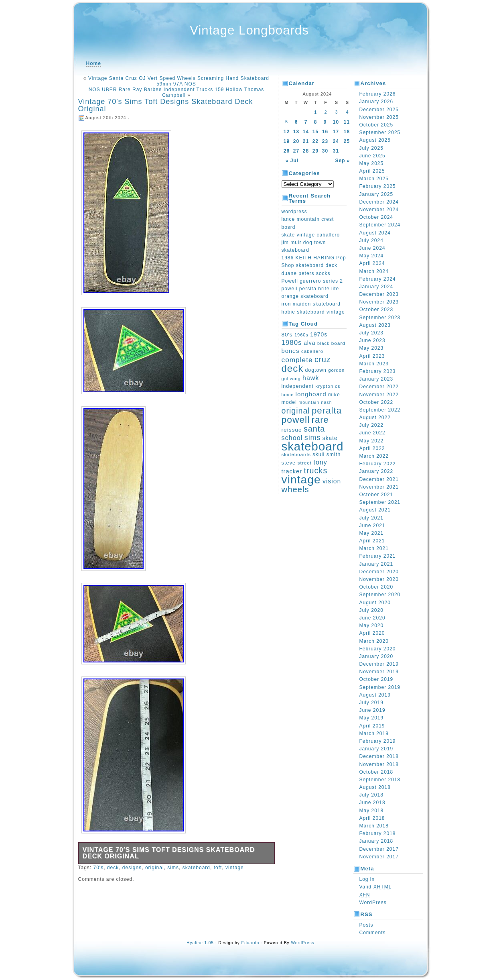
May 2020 (372, 625)
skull (318, 454)
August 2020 (375, 603)
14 (306, 132)
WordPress (373, 903)
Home (94, 63)
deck (113, 868)
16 (325, 132)
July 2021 (371, 518)
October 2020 (376, 587)
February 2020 (378, 649)
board (338, 343)
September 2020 (380, 595)
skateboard (196, 868)
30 (325, 151)
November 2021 (379, 487)
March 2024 (374, 271)
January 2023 (376, 379)
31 (336, 151)
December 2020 (379, 572)
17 (336, 132)
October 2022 (376, 402)
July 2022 (371, 425)
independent (298, 386)
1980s (292, 343)
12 (287, 132)
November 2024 (379, 210)
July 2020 (371, 610)
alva (310, 343)
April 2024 (372, 263)
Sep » (342, 161)
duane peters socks (306, 273)
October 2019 (376, 679)
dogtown (316, 370)
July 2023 (371, 333)
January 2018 (376, 841)
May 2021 (372, 533)
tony (320, 462)
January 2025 (376, 194)
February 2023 (378, 371)
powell (296, 420)
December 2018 (379, 756)
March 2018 (374, 826)
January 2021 (376, 564)
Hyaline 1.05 (200, 943)
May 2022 (372, 441)
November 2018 (379, 764)
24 (336, 141)
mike (334, 395)
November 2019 (379, 672)
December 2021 (379, 479)
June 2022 (372, 433)
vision (332, 481)
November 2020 (379, 579)
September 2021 (380, 502)
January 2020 (376, 656)
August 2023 (375, 325)
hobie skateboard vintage (313, 312)
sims (173, 868)
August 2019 (375, 695)
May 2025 (372, 163)
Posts (366, 925)
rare (320, 420)
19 (287, 141)
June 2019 (372, 710)
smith (334, 454)
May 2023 (372, 348)
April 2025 (372, 171)
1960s (301, 335)
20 (296, 141)
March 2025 (374, 179)
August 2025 (375, 140)
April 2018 (372, 818)
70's (99, 868)
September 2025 (380, 132)
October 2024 (376, 217)
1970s (319, 334)
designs (132, 868)
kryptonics (328, 386)
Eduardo (250, 943)
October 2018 (376, 772)
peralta (327, 411)
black (323, 343)
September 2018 (380, 780)
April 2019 (372, 726)
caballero (312, 351)
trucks (315, 471)
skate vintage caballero (311, 235)
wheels (295, 489)
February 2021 (378, 556)
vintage (235, 868)
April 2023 (372, 356)
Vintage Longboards (249, 30)
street (305, 463)
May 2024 (372, 256)
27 (296, 151)
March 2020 (374, 641)
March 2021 (374, 548)
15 (315, 132)
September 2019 (380, 687)
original (155, 868)
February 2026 (378, 94)
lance (288, 395)
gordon (336, 370)
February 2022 (378, 464)
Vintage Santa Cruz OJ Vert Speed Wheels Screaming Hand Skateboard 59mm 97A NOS (179, 81)
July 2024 (371, 240)
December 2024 (379, 202)
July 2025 (371, 148)
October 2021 (376, 495)
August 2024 (375, 233)
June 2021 (372, 526)
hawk (311, 378)
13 (296, 132)
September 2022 (380, 410)
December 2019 (379, 664)
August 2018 (375, 787)
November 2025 (379, 117)
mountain (309, 402)
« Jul (292, 161)
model (289, 402)
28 (306, 151)
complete (297, 360)
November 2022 (379, 395)
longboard (311, 394)
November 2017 (379, 857)
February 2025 (378, 186)
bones (291, 351)
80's (287, 335)
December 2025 (379, 110)
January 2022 (376, 471)
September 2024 (380, 225)
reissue (292, 430)
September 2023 (380, 318)
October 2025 (376, 125)
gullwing (291, 379)
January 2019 (376, 749)
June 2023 (372, 340)
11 (347, 122)
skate (330, 438)
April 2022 (372, 448)
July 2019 (371, 703)
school (292, 438)
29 (315, 151)
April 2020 (372, 633)
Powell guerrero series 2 (312, 281)
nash (326, 402)
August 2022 (375, 418)
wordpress (294, 212)
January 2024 (376, 287)
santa (314, 429)
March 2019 (374, 733)
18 (347, 132)
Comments (373, 933)
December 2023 (379, 294)
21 (306, 141)
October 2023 (376, 310)
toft (218, 868)
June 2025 (372, 156)
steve (289, 463)
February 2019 (378, 741)
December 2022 (379, 387)
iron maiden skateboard (311, 304)
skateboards (296, 454)
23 (325, 141)
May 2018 (372, 811)
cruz (323, 359)
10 (336, 122)
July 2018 (371, 795)
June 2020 (372, 618)
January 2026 (376, 102)
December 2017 (379, 849)
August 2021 (375, 510)
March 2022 (374, 456)
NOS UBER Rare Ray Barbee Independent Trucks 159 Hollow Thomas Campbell (176, 92)
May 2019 (372, 718)
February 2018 (378, 833)
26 (287, 151)
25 (347, 141)
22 (315, 141)
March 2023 (374, 364)
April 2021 (372, 541)
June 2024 (372, 248)
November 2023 (379, 302)
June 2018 (372, 803)
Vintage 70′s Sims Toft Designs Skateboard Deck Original (166, 105)
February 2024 (378, 279)
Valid (376, 887)
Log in (367, 879)
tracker (292, 471)
